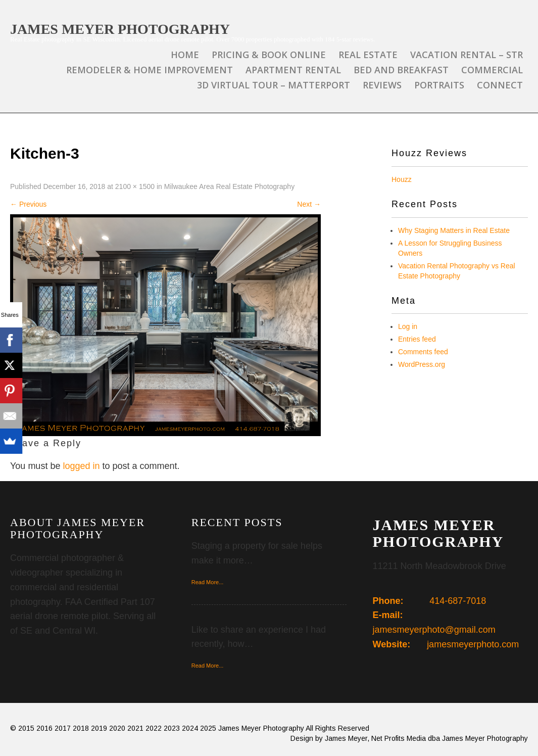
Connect (500, 85)
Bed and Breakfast (401, 70)
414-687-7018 (458, 601)
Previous (28, 204)
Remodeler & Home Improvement (150, 70)
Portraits (439, 85)
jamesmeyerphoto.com (473, 644)
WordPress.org (422, 364)
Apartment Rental (293, 70)
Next (309, 204)
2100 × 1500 (135, 186)
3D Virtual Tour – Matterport (274, 85)
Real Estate (368, 55)
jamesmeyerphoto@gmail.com (434, 630)
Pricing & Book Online (269, 55)
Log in (408, 326)
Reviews (382, 85)
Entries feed (417, 339)
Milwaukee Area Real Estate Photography (229, 186)
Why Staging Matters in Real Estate (454, 230)
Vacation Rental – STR (467, 55)
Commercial (492, 70)
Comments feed (423, 352)
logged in (81, 466)
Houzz (402, 179)
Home (185, 55)
